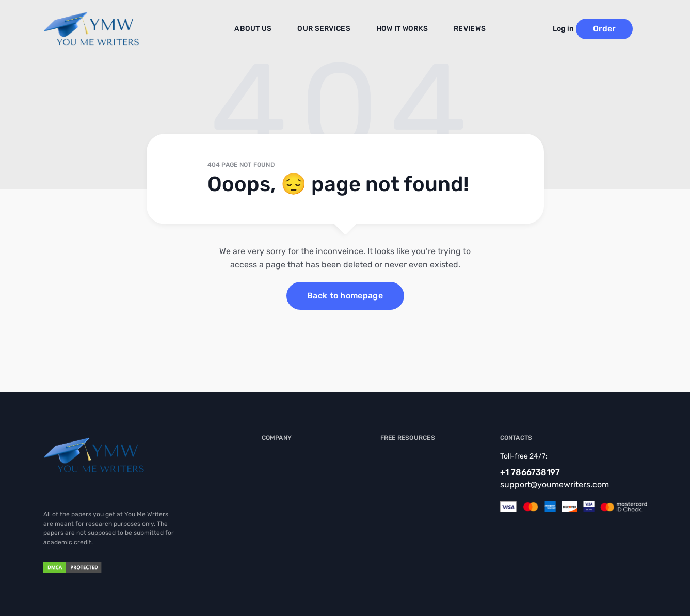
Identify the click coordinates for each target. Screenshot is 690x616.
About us (263, 29)
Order (619, 29)
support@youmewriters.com (555, 485)
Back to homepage (345, 296)
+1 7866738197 (530, 472)
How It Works (400, 29)
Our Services (328, 29)
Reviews (462, 29)
